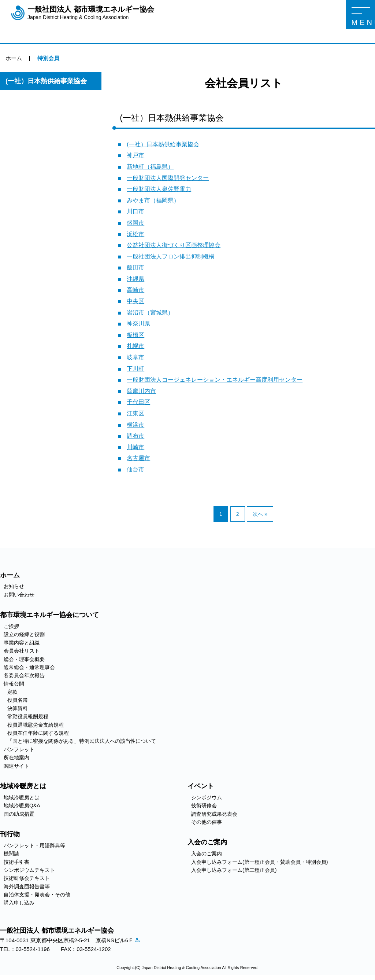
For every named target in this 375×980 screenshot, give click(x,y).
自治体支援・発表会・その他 (37, 895)
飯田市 (135, 267)
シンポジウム (207, 797)
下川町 (135, 369)
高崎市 (135, 290)
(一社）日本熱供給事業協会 (163, 144)
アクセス (141, 942)
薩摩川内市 (141, 391)
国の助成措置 (19, 814)
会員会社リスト (22, 651)
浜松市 (135, 234)
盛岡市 (135, 223)
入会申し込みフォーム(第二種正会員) (234, 870)
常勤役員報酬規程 (28, 716)
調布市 (135, 436)
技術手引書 (16, 862)
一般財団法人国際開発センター (168, 178)
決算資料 (18, 708)
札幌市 (135, 346)
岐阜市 (135, 357)
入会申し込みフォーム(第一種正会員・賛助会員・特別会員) (259, 862)
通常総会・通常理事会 (29, 667)
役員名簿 (18, 700)
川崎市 (135, 447)
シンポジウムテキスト (29, 870)
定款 (12, 692)
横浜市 (135, 425)
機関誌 (11, 854)
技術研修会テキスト (27, 878)
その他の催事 (207, 822)
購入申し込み (19, 903)
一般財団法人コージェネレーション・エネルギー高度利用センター (215, 380)
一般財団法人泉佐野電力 (159, 189)
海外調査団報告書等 (27, 887)
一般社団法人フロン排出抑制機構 (171, 256)
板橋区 (135, 335)
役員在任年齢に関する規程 (38, 733)
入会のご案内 (207, 854)
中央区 (135, 301)
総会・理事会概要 (24, 659)
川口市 (135, 211)
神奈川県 (138, 324)
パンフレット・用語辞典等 (34, 845)
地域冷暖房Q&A (22, 805)
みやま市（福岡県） (153, 200)
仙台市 (135, 469)
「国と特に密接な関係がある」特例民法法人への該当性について (82, 741)
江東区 (135, 413)
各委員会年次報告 (24, 675)
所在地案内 (16, 757)
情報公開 (14, 684)
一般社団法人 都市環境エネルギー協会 (91, 13)
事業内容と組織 (22, 643)
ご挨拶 (11, 626)
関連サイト (16, 766)
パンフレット (19, 749)
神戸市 (135, 155)
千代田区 (138, 402)
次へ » (260, 514)
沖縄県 (135, 279)
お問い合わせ (19, 595)
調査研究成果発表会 (214, 814)
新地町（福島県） (150, 167)
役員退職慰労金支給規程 (36, 725)
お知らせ (14, 586)
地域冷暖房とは (22, 797)
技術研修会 (204, 805)
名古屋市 (138, 458)
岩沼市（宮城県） (150, 313)
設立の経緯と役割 (24, 634)
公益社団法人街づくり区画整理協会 (174, 245)
